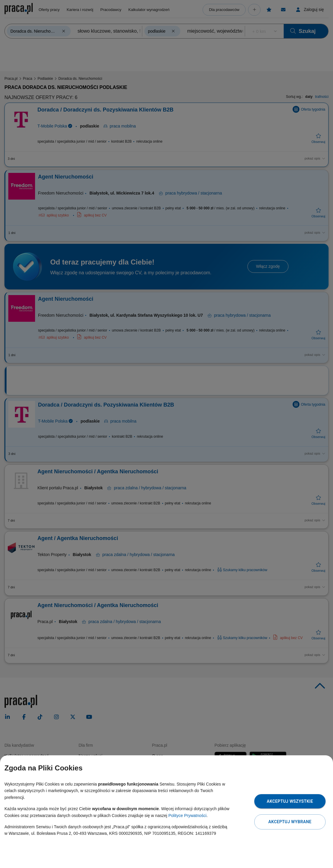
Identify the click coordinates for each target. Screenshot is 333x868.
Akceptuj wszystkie (290, 801)
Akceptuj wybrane (290, 822)
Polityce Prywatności (187, 816)
